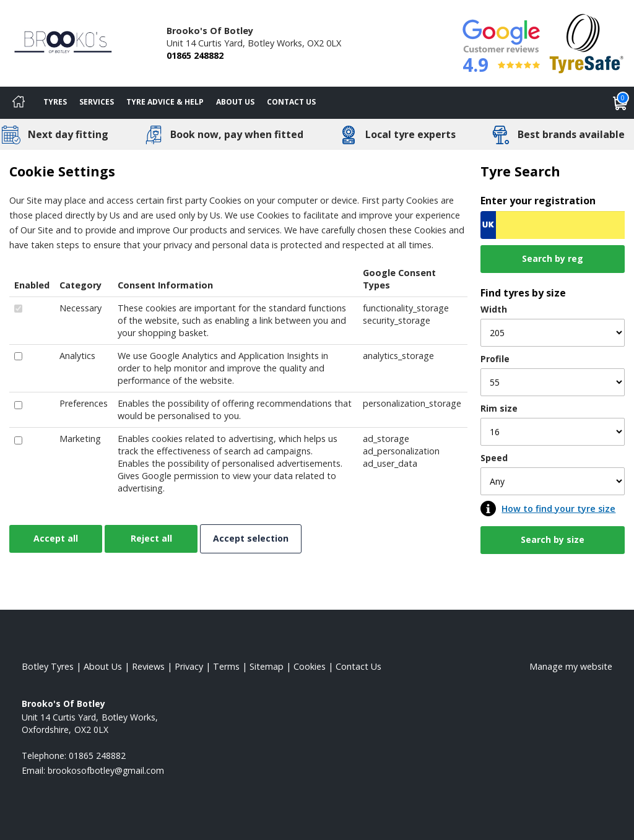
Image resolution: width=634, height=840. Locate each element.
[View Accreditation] (587, 42)
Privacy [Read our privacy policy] (189, 666)
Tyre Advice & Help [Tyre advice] (165, 102)
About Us (235, 102)
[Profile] (553, 382)
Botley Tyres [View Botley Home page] (48, 666)
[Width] (553, 333)
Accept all (56, 538)
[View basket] (620, 103)
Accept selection (251, 538)
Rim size (499, 408)
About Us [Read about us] (103, 666)
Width (494, 309)
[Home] (19, 103)
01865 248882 (195, 55)
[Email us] (106, 770)
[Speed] (553, 481)
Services (97, 102)
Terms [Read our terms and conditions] (226, 666)
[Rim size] (553, 432)
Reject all (151, 538)
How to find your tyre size (558, 509)
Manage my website (571, 666)
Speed (494, 458)
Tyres (55, 102)
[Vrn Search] (553, 225)
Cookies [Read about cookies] (310, 666)
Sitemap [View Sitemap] (267, 666)
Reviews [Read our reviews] (148, 666)
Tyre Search (520, 171)
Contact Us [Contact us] (291, 102)
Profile (495, 359)
